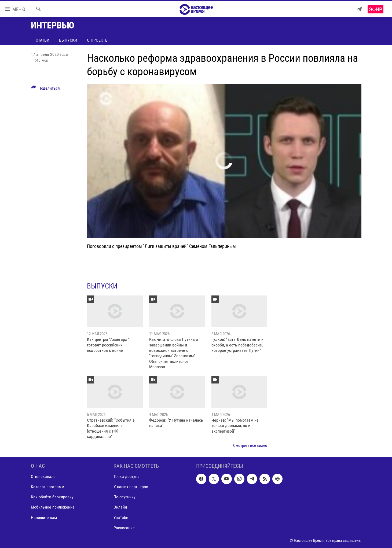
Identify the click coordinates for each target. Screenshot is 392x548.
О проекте (97, 40)
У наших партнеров (131, 487)
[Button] (46, 89)
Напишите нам (44, 518)
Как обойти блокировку (52, 497)
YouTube (121, 518)
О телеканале (43, 476)
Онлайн (120, 507)
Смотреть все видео (250, 445)
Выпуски (68, 40)
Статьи (43, 40)
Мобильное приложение (53, 507)
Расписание (124, 528)
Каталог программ (47, 487)
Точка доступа (127, 476)
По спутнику (124, 497)
